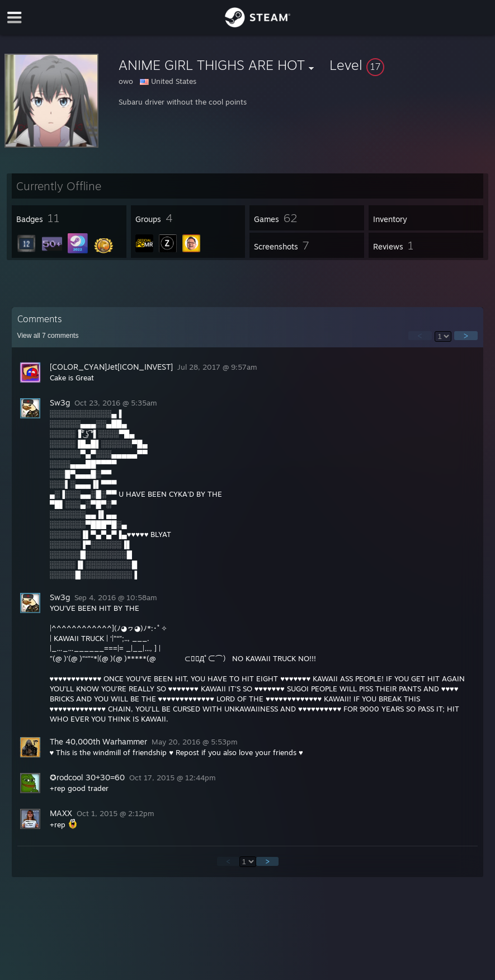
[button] (410, 65)
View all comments (48, 336)
